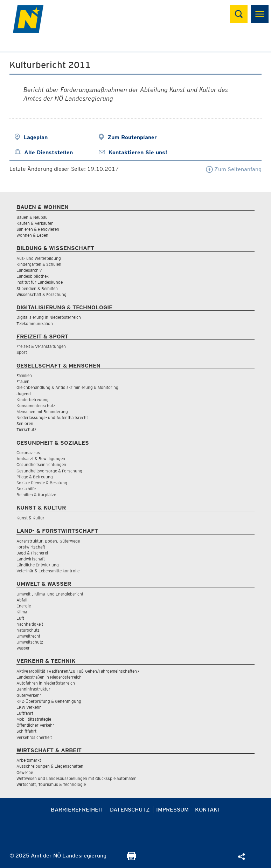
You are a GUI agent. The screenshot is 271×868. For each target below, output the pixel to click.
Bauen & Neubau (32, 217)
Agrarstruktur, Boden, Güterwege (48, 541)
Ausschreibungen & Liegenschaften (50, 766)
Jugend (24, 394)
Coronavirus (28, 453)
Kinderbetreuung (33, 400)
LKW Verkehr (29, 707)
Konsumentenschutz (36, 406)
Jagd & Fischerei (32, 553)
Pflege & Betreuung (35, 477)
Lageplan (36, 137)
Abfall (22, 600)
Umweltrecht (28, 636)
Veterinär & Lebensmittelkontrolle (48, 571)
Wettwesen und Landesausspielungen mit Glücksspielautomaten (77, 778)
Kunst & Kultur (30, 518)
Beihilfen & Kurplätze (36, 495)
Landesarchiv (29, 270)
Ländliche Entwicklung (38, 565)
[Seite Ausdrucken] (131, 858)
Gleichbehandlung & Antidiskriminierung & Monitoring (67, 387)
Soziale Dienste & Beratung (42, 483)
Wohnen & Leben (32, 235)
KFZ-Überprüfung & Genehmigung (49, 701)
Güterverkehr (29, 695)
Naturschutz (28, 630)
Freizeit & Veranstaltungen (41, 346)
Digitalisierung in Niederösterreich (49, 317)
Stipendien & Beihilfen (37, 288)
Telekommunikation (35, 324)
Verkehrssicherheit (34, 737)
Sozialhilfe (26, 489)
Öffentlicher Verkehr (35, 725)
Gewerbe (25, 772)
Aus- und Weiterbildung (39, 258)
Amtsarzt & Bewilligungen (41, 459)
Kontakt (208, 810)
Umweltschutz (30, 642)
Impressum (172, 810)
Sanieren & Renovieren (38, 229)
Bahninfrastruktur (33, 689)
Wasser (23, 648)
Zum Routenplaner (132, 137)
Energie (24, 606)
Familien (24, 375)
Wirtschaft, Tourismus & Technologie (51, 784)
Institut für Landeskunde (40, 282)
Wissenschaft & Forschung (41, 294)
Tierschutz (26, 429)
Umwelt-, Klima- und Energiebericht (50, 594)
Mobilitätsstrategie (34, 719)
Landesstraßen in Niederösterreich (49, 677)
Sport (22, 352)
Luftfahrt (25, 713)
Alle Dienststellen (48, 152)
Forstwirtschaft (31, 547)
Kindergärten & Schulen (39, 264)
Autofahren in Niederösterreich (46, 683)
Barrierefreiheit (77, 810)
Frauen (23, 381)
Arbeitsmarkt (29, 760)
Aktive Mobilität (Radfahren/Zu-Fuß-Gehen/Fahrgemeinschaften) (78, 671)
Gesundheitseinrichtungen (41, 465)
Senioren (25, 423)
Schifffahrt (26, 731)
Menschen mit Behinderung (42, 412)
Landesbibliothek (33, 276)
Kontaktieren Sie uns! (138, 152)
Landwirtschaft (31, 559)
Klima (22, 612)
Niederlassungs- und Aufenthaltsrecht (52, 418)
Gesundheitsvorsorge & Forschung (49, 471)
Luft (20, 618)
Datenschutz (130, 810)
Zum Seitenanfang (234, 169)
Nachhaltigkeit (30, 624)
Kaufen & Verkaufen (35, 223)
